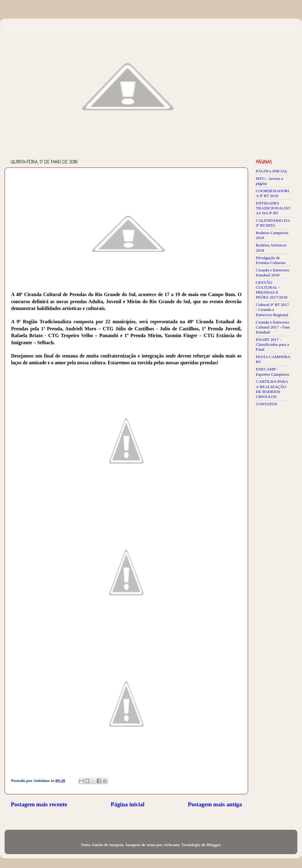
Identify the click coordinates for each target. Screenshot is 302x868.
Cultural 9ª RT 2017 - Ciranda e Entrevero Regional (272, 310)
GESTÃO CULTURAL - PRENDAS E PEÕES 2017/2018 (271, 290)
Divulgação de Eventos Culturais (271, 260)
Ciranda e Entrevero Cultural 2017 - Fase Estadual (273, 327)
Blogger (214, 845)
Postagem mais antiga (215, 804)
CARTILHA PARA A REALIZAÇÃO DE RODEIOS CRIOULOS (272, 389)
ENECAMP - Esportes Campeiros (272, 372)
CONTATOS (266, 404)
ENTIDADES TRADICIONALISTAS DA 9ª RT (273, 208)
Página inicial (128, 804)
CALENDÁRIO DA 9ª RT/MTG (273, 223)
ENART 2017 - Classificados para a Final (272, 344)
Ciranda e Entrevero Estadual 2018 (273, 273)
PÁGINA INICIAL (272, 171)
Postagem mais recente (39, 804)
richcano (171, 845)
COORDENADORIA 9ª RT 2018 (272, 193)
